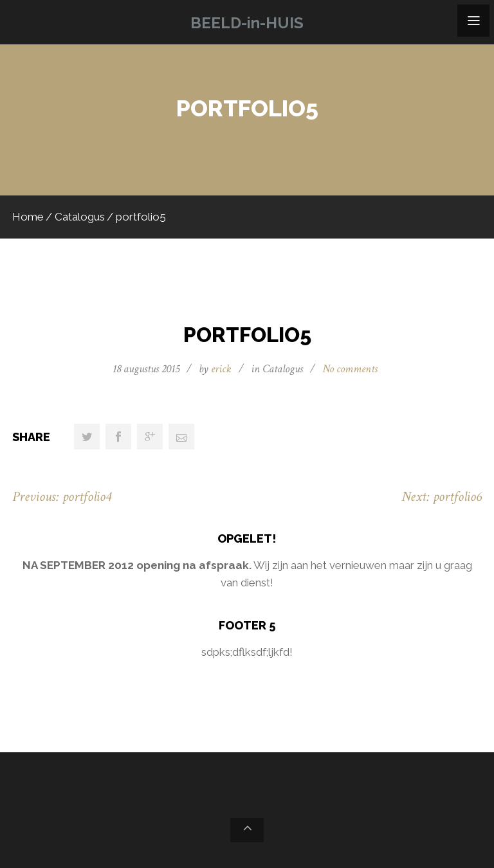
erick (221, 369)
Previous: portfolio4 (62, 497)
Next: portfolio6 (442, 497)
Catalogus (80, 217)
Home (28, 217)
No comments (350, 369)
